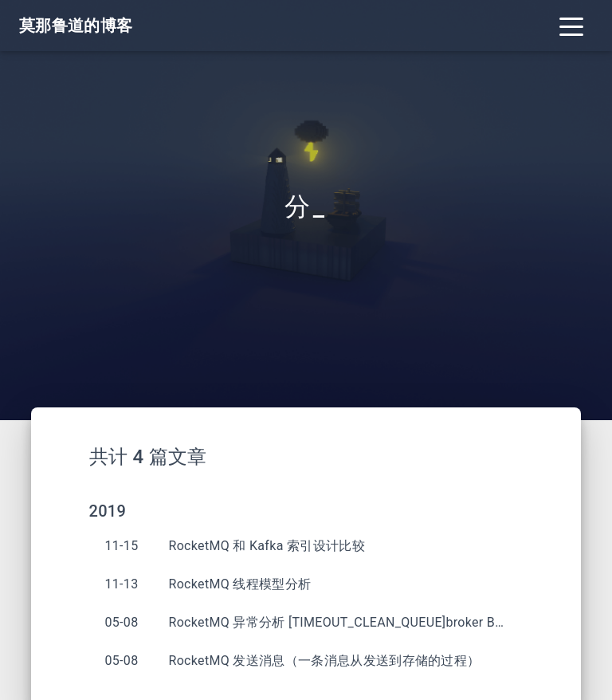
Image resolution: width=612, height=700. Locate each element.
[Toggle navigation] (571, 26)
